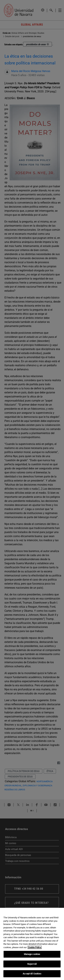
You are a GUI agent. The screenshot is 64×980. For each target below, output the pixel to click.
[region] (32, 944)
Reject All (32, 964)
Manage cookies (32, 954)
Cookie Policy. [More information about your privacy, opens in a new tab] (35, 947)
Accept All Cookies (32, 974)
